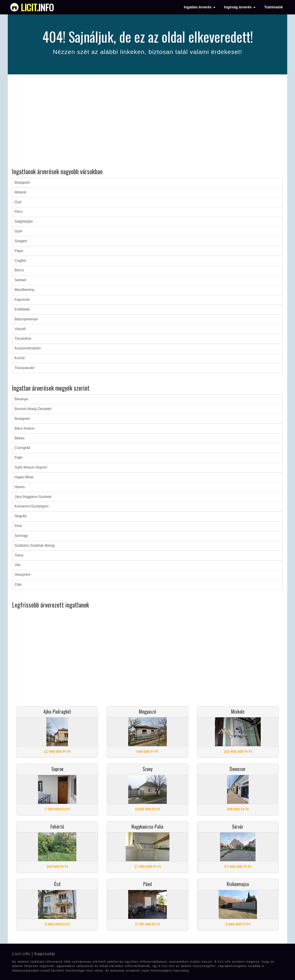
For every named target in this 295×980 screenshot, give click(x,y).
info (37, 7)
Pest (18, 526)
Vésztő (20, 329)
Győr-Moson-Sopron (31, 467)
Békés (20, 438)
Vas (18, 565)
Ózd (18, 202)
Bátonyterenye (26, 319)
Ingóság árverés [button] (240, 7)
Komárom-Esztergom (32, 506)
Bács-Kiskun (25, 428)
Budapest (22, 183)
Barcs (19, 270)
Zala (18, 584)
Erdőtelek (22, 309)
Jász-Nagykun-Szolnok (33, 497)
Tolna (19, 555)
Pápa (19, 251)
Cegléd (20, 261)
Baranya (21, 399)
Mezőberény (25, 290)
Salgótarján (24, 221)
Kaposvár (22, 300)
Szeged (21, 241)
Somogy (21, 536)
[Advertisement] (147, 122)
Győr (19, 231)
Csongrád (22, 448)
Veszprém (23, 575)
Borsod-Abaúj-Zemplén (33, 409)
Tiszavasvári (25, 368)
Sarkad (20, 280)
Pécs (19, 212)
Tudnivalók (274, 7)
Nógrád (21, 516)
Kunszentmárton (28, 348)
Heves (20, 487)
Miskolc (21, 192)
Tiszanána (23, 338)
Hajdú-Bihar (24, 477)
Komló (20, 358)
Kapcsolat (45, 954)
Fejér (19, 458)
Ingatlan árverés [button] (199, 7)
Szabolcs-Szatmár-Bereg (35, 546)
